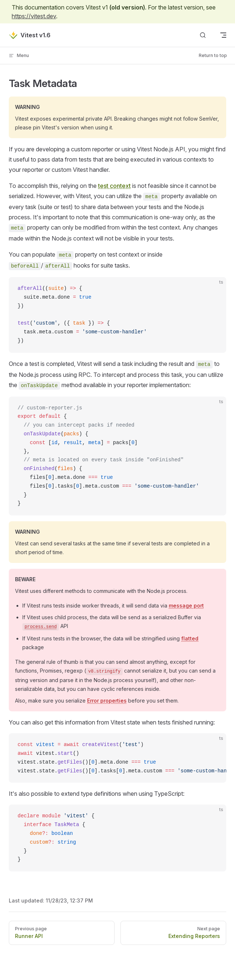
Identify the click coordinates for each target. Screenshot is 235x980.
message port (186, 606)
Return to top (213, 55)
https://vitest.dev (34, 16)
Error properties (107, 701)
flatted (190, 638)
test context (114, 186)
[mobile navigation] (223, 35)
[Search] (203, 35)
